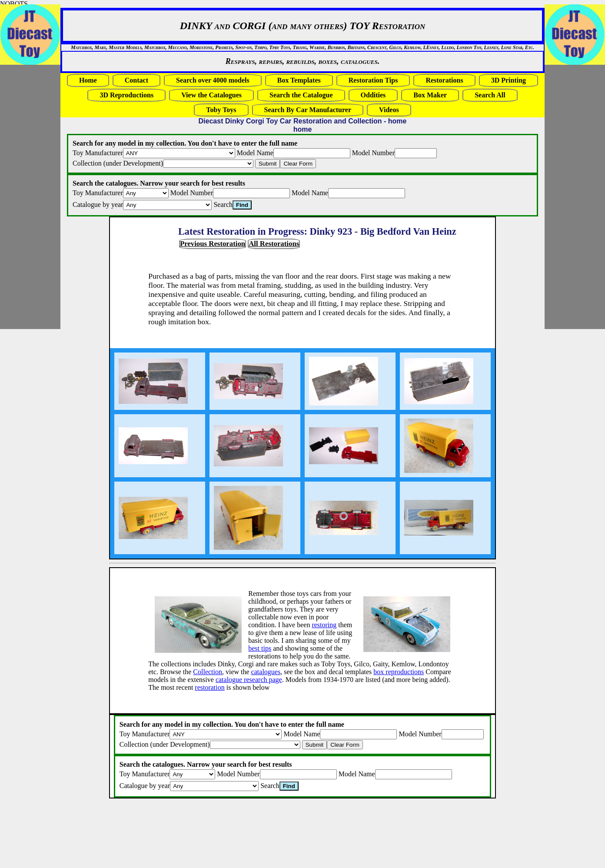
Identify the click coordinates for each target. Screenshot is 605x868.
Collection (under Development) (118, 163)
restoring (324, 625)
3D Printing (509, 80)
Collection (208, 672)
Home (88, 80)
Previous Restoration (213, 244)
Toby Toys (221, 110)
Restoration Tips (373, 80)
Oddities (373, 95)
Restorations (444, 80)
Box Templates (299, 80)
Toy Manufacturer (98, 153)
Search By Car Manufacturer (308, 110)
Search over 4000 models (213, 80)
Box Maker (430, 95)
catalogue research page (249, 680)
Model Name (255, 153)
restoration (209, 687)
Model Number (373, 153)
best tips (260, 648)
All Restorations (274, 244)
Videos (389, 110)
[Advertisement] (26, 197)
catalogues (266, 672)
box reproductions (399, 672)
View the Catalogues (211, 95)
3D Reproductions (126, 95)
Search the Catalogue (301, 95)
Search (223, 205)
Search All (490, 95)
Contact (136, 80)
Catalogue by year (98, 205)
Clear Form (298, 164)
